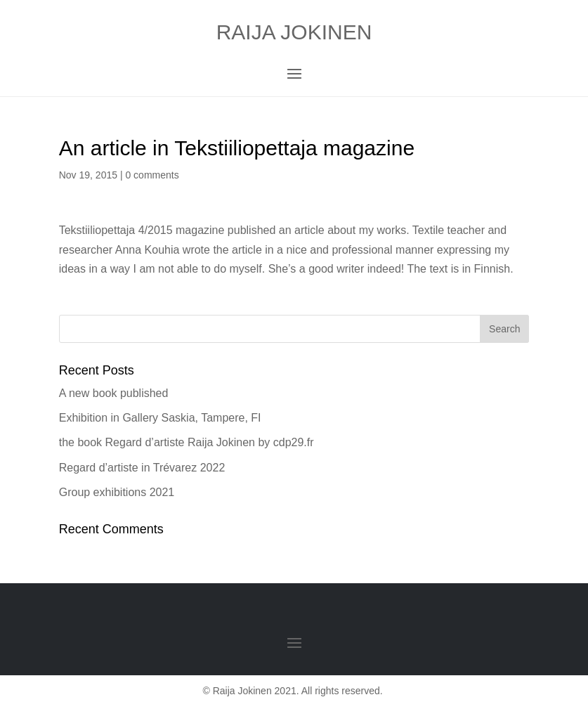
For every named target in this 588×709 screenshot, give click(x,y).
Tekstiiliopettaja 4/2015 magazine (142, 230)
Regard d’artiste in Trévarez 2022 (142, 468)
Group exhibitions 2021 (117, 492)
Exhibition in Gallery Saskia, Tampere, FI (160, 418)
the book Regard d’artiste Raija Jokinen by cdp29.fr (187, 442)
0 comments (152, 175)
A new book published (114, 393)
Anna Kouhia (148, 250)
